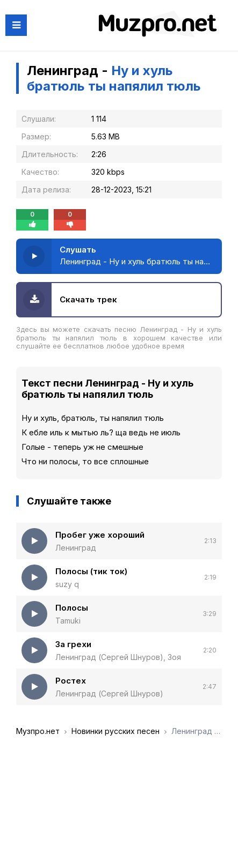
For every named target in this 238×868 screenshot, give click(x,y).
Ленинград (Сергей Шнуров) (109, 693)
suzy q (67, 584)
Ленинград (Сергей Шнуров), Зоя (118, 657)
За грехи (73, 644)
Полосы (72, 608)
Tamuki (68, 621)
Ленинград (76, 548)
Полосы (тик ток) (91, 571)
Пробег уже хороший (100, 535)
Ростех (71, 681)
